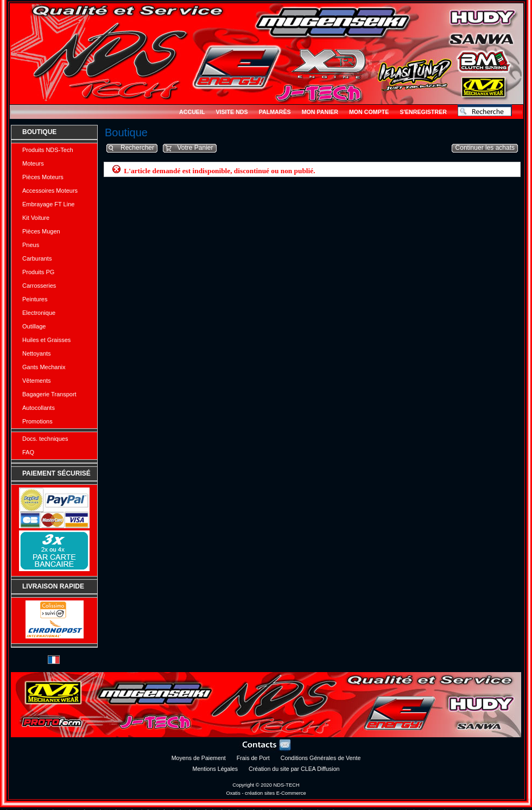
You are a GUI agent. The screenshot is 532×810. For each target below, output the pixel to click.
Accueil (192, 112)
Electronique (39, 313)
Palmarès (275, 112)
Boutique (39, 132)
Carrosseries (39, 286)
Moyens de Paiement (199, 758)
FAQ (28, 452)
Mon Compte (369, 112)
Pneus (31, 245)
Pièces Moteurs (43, 177)
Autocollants (39, 408)
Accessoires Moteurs (50, 191)
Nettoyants (37, 353)
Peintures (35, 299)
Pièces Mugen (41, 231)
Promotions (37, 421)
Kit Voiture (36, 218)
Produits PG (38, 272)
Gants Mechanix (44, 367)
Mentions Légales (216, 769)
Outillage (34, 326)
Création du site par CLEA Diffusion (294, 769)
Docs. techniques (45, 439)
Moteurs (33, 163)
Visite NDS (232, 112)
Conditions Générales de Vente (321, 758)
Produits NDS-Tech (48, 150)
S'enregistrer (423, 112)
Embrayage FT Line (48, 204)
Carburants (37, 258)
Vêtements (37, 381)
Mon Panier (320, 112)
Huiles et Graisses (46, 340)
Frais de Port (253, 758)
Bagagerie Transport (49, 394)
